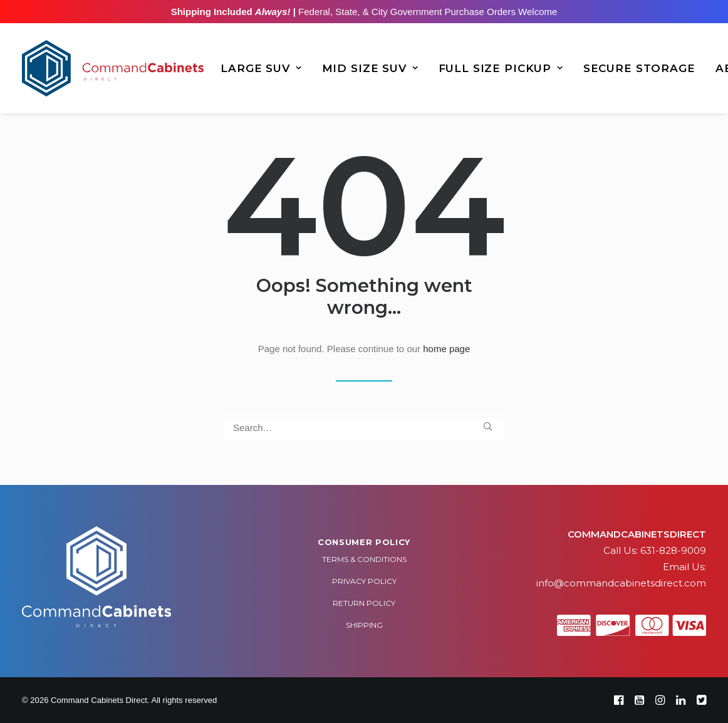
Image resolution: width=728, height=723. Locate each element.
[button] (488, 426)
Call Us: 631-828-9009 (655, 550)
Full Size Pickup (501, 68)
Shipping (364, 625)
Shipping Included (231, 12)
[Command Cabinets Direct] (113, 68)
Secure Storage (639, 68)
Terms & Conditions (364, 559)
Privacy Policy (364, 581)
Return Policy (364, 603)
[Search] (364, 428)
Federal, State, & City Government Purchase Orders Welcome (426, 12)
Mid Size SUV (370, 68)
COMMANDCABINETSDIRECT (637, 534)
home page (446, 349)
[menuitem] (261, 68)
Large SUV (261, 68)
